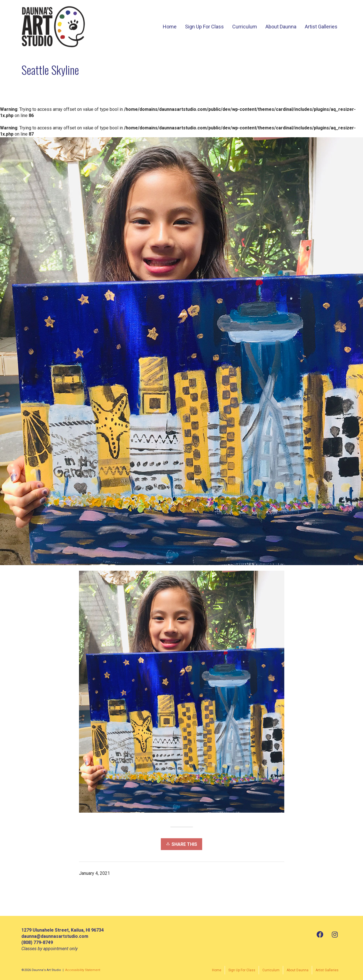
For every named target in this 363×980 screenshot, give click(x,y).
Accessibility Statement (83, 970)
